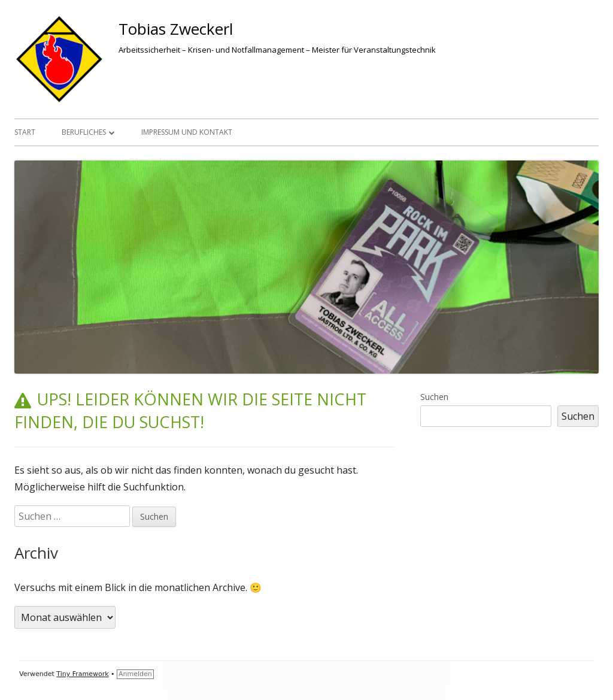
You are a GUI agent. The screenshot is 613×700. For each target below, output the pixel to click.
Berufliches (84, 132)
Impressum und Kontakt (187, 132)
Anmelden (135, 674)
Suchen (434, 397)
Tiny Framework (82, 674)
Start (25, 132)
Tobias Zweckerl (176, 29)
